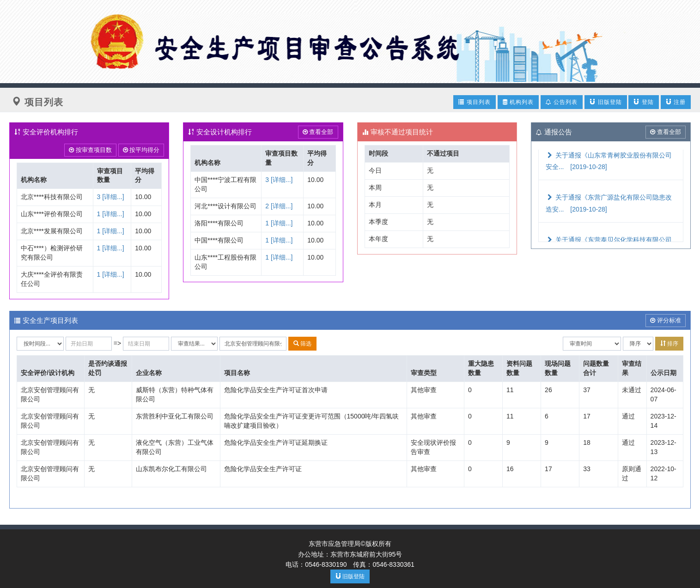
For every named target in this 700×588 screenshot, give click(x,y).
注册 (676, 102)
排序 (669, 343)
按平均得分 (141, 150)
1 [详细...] (111, 214)
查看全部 (318, 132)
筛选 (302, 343)
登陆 (643, 102)
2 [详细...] (279, 206)
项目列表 (474, 102)
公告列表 (562, 102)
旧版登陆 (606, 102)
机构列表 (518, 102)
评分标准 (666, 320)
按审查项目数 (90, 150)
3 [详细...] (111, 197)
